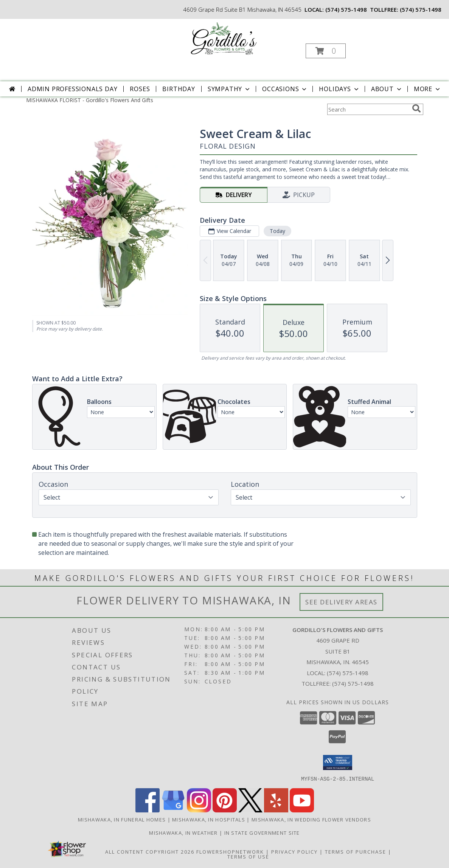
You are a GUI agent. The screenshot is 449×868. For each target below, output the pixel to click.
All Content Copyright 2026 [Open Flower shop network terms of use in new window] (150, 851)
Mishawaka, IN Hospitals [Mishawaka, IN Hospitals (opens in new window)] (209, 819)
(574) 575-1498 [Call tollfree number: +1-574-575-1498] (421, 9)
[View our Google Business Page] (173, 810)
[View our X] (250, 810)
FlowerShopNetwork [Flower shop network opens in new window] (230, 851)
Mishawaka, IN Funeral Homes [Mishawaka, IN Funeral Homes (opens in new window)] (122, 819)
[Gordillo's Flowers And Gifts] (224, 39)
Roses (140, 89)
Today (277, 231)
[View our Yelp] (276, 810)
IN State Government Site (262, 832)
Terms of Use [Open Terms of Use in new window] (248, 856)
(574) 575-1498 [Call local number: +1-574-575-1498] (346, 9)
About (387, 89)
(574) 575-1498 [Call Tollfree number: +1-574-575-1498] (353, 683)
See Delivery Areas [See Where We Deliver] (341, 602)
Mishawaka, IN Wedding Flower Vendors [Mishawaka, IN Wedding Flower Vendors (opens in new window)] (311, 819)
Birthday (179, 89)
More (428, 89)
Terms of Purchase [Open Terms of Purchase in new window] (356, 851)
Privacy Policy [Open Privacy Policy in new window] (294, 851)
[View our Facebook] (148, 810)
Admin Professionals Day (72, 89)
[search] (416, 109)
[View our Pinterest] (225, 810)
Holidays (339, 89)
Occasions (285, 89)
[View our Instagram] (199, 810)
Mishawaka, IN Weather (183, 832)
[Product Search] (368, 109)
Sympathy (229, 89)
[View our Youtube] (302, 810)
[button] (326, 51)
